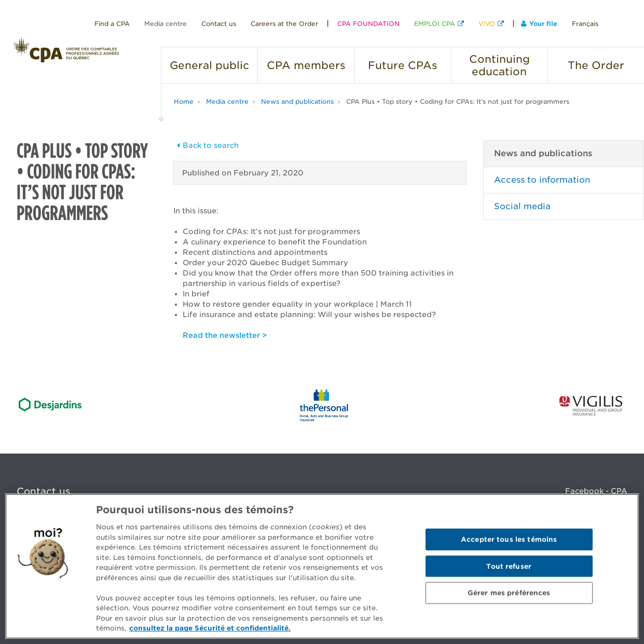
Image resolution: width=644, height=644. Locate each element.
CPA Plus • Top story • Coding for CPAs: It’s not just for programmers (458, 101)
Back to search (206, 145)
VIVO (487, 24)
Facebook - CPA (596, 491)
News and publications (297, 101)
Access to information (542, 180)
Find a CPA (112, 24)
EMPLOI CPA (435, 24)
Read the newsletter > (225, 335)
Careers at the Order (284, 24)
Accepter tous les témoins (509, 539)
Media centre (166, 24)
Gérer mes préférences (509, 593)
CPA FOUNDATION (368, 24)
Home (184, 101)
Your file (539, 24)
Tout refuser (509, 566)
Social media (522, 206)
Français (585, 24)
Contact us (219, 24)
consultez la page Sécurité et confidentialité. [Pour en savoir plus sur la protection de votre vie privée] (210, 628)
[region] (322, 566)
